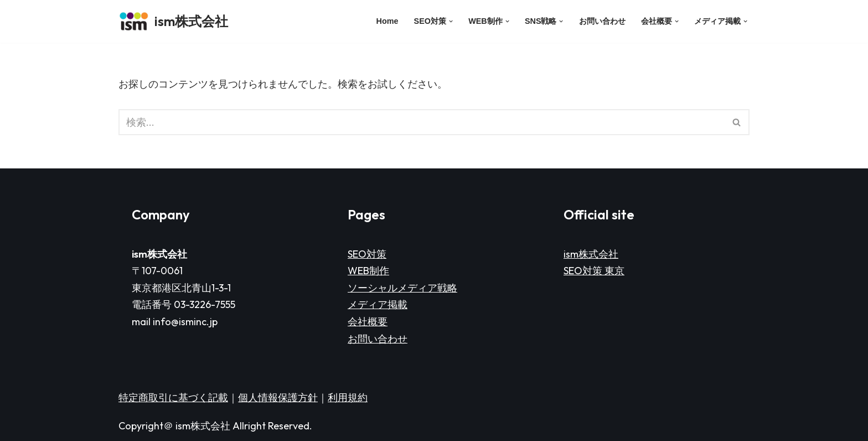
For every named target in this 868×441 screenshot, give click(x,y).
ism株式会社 (591, 254)
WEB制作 (368, 271)
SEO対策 (367, 254)
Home (387, 21)
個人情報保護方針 (278, 398)
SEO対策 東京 (594, 271)
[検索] (422, 122)
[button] (451, 21)
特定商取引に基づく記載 (173, 398)
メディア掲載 (378, 304)
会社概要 (368, 322)
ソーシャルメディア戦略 (402, 288)
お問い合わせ (602, 21)
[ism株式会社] (173, 21)
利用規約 (348, 398)
